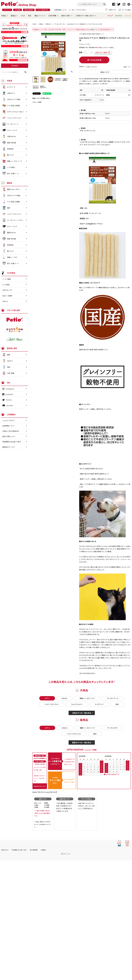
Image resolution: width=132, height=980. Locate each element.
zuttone (128, 16)
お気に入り (111, 10)
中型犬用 (58, 29)
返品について (127, 67)
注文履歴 (18, 10)
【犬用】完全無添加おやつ (106, 29)
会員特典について (60, 10)
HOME (34, 24)
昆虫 (30, 16)
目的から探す (66, 16)
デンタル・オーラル (60, 24)
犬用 (45, 29)
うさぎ (23, 16)
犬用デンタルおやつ (68, 29)
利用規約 (43, 850)
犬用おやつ (49, 24)
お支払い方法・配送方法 (11, 431)
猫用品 (13, 16)
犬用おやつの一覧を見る (82, 713)
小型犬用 (51, 29)
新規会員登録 (29, 10)
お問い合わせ (5, 850)
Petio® (110, 16)
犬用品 (3, 16)
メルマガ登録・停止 (43, 10)
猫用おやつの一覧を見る (82, 742)
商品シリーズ (39, 16)
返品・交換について (9, 436)
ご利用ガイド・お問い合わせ (85, 16)
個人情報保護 (34, 850)
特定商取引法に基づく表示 (12, 442)
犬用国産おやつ (37, 29)
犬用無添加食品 (80, 29)
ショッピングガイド (9, 420)
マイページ (7, 10)
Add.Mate (119, 16)
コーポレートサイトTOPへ (78, 10)
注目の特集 (52, 16)
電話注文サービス (9, 447)
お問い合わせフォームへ (40, 786)
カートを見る (125, 10)
